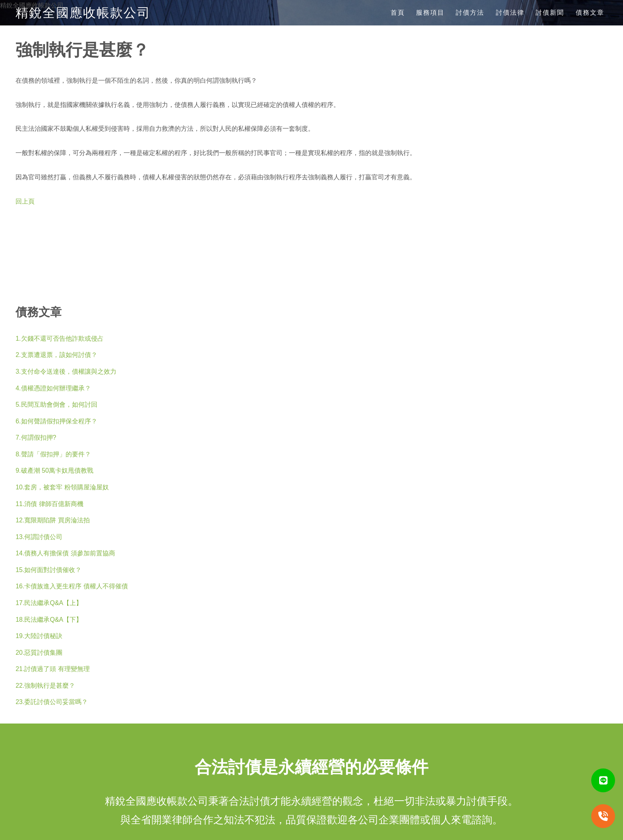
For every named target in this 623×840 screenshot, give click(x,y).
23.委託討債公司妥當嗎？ (52, 702)
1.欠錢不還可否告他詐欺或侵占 (59, 339)
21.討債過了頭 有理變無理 (53, 669)
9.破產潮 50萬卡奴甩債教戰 (54, 470)
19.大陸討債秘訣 (39, 636)
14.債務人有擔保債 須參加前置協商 (65, 553)
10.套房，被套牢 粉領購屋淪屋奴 (62, 487)
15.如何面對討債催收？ (48, 570)
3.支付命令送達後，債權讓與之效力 (66, 372)
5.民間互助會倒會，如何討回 (56, 404)
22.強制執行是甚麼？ (45, 686)
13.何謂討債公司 (39, 537)
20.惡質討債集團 (39, 653)
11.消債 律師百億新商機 (49, 504)
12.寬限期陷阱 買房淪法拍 (53, 520)
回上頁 (25, 201)
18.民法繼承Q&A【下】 (49, 620)
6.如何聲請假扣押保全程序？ (56, 421)
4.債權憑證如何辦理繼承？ (53, 388)
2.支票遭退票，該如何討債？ (56, 355)
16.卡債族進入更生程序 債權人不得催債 (72, 586)
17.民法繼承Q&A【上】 (49, 603)
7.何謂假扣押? (36, 437)
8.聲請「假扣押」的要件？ (53, 454)
